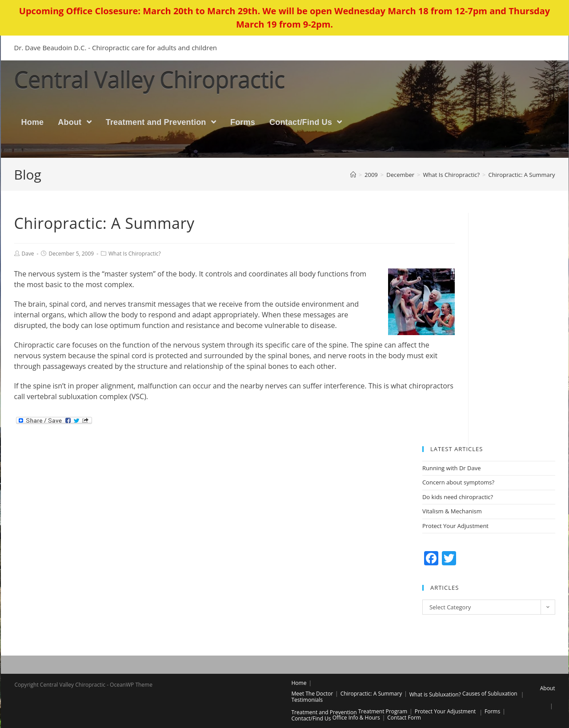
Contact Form (404, 718)
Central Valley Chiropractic (175, 80)
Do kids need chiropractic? (458, 497)
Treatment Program (383, 711)
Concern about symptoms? (458, 483)
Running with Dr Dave (452, 468)
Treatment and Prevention (324, 712)
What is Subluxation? (435, 694)
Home (299, 683)
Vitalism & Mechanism (452, 512)
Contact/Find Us (311, 718)
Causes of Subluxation (490, 694)
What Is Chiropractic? (135, 254)
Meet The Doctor (313, 694)
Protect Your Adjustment (455, 526)
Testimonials (307, 700)
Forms (492, 711)
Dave (28, 254)
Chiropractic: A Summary (371, 694)
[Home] (353, 175)
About (548, 688)
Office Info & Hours (356, 718)
